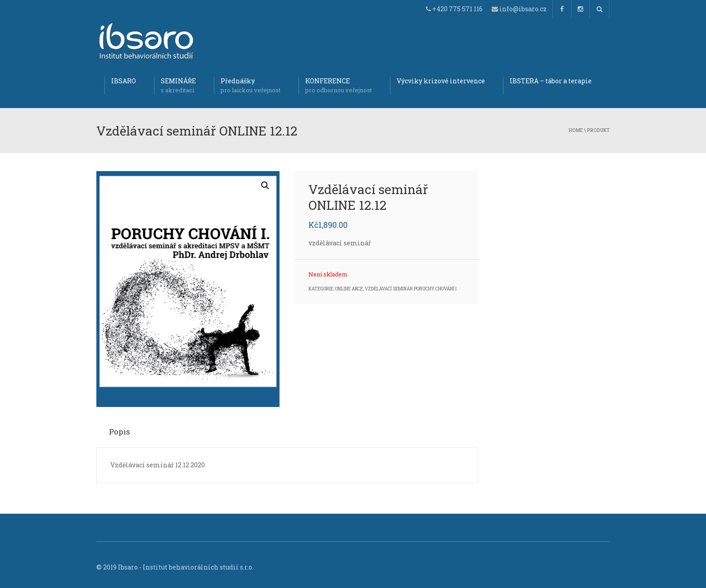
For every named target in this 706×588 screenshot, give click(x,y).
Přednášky (251, 86)
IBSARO (124, 81)
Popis (120, 432)
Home (576, 130)
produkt (598, 130)
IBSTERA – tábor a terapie (551, 81)
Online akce (349, 289)
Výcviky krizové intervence (441, 81)
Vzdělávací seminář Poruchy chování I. (411, 289)
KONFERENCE (339, 86)
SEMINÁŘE (178, 86)
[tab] (123, 432)
